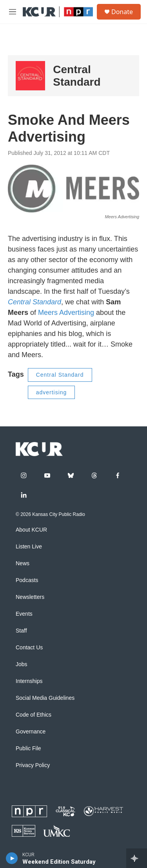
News (23, 563)
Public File (28, 748)
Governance (31, 732)
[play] (12, 858)
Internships (29, 681)
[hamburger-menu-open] (13, 12)
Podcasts (27, 580)
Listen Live (29, 547)
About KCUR (31, 530)
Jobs (22, 664)
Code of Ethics (34, 715)
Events (24, 614)
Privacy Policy (33, 765)
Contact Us (29, 648)
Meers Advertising (66, 313)
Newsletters (30, 597)
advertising (52, 392)
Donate (122, 12)
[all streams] (137, 858)
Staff (21, 631)
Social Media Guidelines (45, 698)
